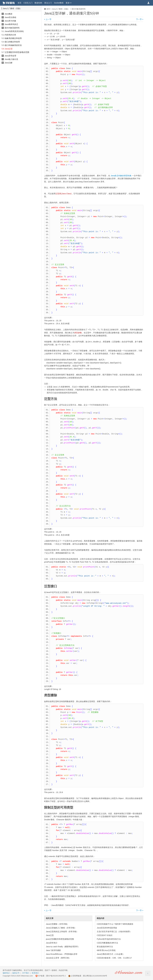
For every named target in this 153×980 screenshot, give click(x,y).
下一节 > (140, 19)
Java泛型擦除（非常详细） (57, 924)
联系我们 (35, 973)
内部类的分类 (10, 35)
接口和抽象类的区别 (13, 45)
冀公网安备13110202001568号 (95, 976)
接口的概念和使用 (12, 42)
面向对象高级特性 (12, 28)
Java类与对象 (10, 21)
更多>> (69, 3)
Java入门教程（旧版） (12, 8)
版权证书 (16, 973)
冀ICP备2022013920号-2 (56, 976)
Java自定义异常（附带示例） (58, 958)
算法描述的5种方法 (105, 947)
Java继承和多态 (11, 24)
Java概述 (8, 14)
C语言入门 (28, 3)
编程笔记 (6, 973)
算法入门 (48, 3)
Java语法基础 (10, 17)
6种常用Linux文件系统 (106, 950)
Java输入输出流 (11, 59)
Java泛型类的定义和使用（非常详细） (62, 932)
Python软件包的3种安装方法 (109, 939)
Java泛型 (9, 49)
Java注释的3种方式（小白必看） (111, 954)
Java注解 (8, 63)
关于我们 (26, 973)
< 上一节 (48, 19)
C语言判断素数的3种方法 (107, 943)
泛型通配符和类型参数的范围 (17, 52)
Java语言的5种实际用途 (107, 928)
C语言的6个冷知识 (105, 935)
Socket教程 (59, 3)
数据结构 (38, 3)
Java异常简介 (52, 943)
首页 (20, 3)
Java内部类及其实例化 (14, 31)
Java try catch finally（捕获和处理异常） (63, 947)
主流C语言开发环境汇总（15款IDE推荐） (114, 932)
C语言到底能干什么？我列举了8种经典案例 (115, 924)
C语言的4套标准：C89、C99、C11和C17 (114, 958)
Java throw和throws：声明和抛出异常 (62, 954)
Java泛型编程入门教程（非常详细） (61, 928)
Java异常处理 (10, 56)
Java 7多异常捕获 (53, 950)
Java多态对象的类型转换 (121, 176)
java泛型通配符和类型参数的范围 (60, 939)
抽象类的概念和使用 (13, 38)
